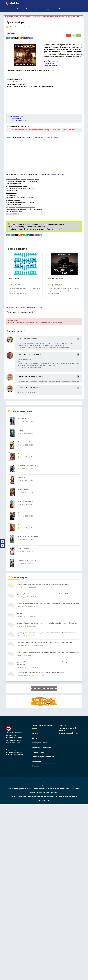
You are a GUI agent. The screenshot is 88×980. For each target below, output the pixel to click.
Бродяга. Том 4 (23, 418)
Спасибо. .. (22, 613)
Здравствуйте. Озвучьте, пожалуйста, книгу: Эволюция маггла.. (41, 673)
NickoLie (34, 354)
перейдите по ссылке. (57, 174)
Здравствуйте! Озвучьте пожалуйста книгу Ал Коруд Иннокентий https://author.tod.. (48, 652)
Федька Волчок (23, 548)
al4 (32, 339)
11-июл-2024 (14, 27)
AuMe (12, 3)
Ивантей (34, 376)
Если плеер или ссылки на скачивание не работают (24, 307)
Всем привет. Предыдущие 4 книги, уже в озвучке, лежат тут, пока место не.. (45, 642)
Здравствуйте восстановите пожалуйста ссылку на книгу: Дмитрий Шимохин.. (45, 594)
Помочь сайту (37, 761)
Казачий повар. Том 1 (25, 501)
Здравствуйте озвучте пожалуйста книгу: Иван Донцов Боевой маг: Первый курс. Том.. (48, 604)
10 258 (28, 27)
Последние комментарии (42, 747)
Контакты (36, 766)
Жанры (20, 9)
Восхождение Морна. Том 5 (28, 466)
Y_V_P (33, 388)
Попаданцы (11, 33)
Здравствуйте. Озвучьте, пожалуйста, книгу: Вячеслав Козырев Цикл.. (43, 584)
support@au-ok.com (68, 733)
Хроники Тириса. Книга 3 (27, 560)
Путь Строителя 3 (24, 489)
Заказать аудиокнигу (48, 9)
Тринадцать (22, 477)
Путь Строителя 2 (24, 442)
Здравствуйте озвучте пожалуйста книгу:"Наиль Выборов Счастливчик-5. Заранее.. (47, 623)
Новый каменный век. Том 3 (28, 537)
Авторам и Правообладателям (43, 757)
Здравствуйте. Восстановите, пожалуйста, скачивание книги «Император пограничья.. (43, 663)
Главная (10, 9)
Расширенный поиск (66, 9)
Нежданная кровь (24, 454)
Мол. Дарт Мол (15, 278)
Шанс (20, 525)
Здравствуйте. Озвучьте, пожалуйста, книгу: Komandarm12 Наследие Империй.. (47, 633)
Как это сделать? (54, 229)
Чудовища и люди (56, 278)
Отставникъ (22, 513)
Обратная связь (38, 752)
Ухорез (20, 430)
